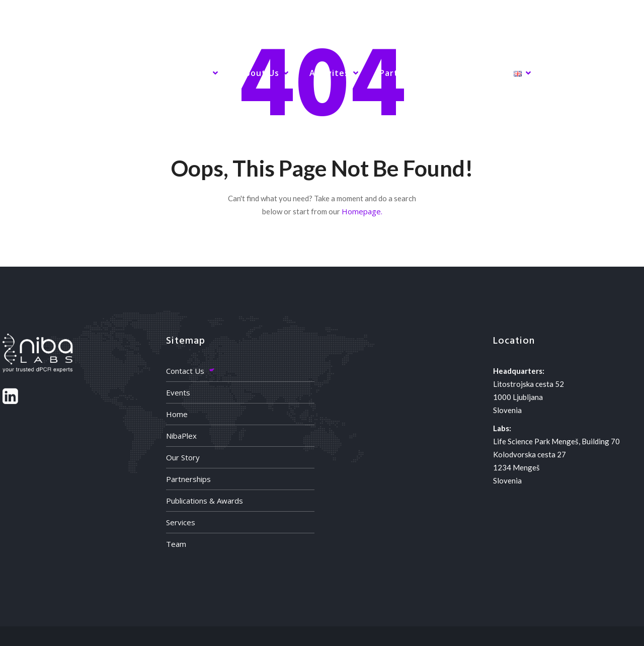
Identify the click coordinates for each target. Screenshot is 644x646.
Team (176, 544)
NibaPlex (123, 73)
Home (61, 73)
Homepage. (362, 211)
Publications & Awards (205, 501)
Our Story (183, 457)
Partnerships (188, 479)
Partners (399, 73)
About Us (259, 73)
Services (190, 73)
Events (178, 392)
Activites (329, 73)
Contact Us (185, 371)
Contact (466, 73)
